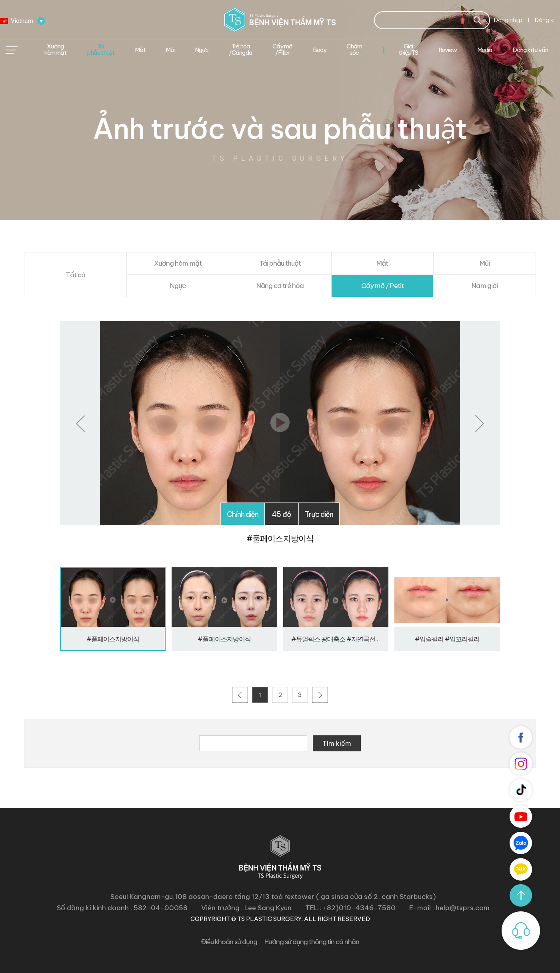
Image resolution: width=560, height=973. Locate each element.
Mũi (170, 50)
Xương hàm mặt (55, 49)
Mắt (140, 50)
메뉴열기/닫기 (12, 50)
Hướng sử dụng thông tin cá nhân (312, 942)
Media (485, 50)
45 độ (281, 514)
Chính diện (243, 514)
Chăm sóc (354, 49)
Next (480, 423)
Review (448, 50)
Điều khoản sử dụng (229, 942)
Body (320, 50)
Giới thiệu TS (408, 49)
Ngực (202, 50)
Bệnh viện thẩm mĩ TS (280, 20)
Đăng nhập (508, 20)
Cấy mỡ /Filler (282, 49)
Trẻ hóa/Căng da (240, 49)
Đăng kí (544, 20)
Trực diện (319, 514)
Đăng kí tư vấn (530, 50)
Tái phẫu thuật (101, 49)
